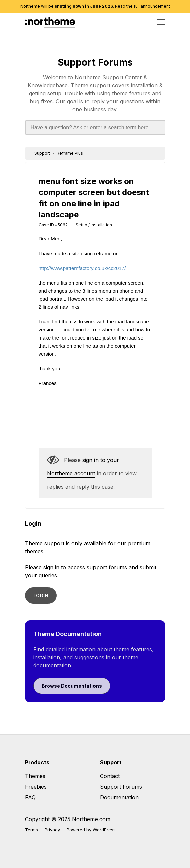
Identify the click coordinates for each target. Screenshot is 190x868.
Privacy (52, 830)
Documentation (119, 797)
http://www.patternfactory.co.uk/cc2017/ (82, 268)
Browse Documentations (72, 686)
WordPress (104, 830)
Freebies (36, 787)
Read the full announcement (142, 6)
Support (42, 153)
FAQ (30, 797)
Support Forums (95, 62)
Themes (35, 776)
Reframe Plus (70, 153)
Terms (32, 830)
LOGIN (41, 596)
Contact (110, 776)
